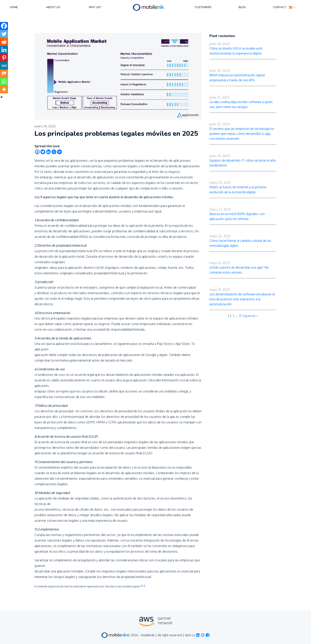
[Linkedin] (48, 152)
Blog (242, 7)
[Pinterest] (4, 58)
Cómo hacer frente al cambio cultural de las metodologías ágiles (240, 243)
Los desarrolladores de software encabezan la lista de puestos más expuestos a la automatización (242, 299)
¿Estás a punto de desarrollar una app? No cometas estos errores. (239, 270)
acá (143, 586)
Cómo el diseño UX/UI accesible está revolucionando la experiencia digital (236, 51)
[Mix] (4, 74)
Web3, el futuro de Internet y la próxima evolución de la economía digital (238, 190)
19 (240, 316)
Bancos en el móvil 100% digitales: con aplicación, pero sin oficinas (237, 216)
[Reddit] (4, 42)
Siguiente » (250, 316)
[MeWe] (4, 66)
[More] (60, 152)
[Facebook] (37, 152)
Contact (279, 7)
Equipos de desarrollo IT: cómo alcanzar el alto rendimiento (243, 163)
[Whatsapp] (54, 152)
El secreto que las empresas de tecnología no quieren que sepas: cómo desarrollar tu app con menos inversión (242, 134)
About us (53, 7)
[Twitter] (43, 152)
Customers (203, 7)
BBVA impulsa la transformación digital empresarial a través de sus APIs (237, 78)
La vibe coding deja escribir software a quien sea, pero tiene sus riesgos (241, 104)
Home (14, 7)
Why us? (95, 7)
